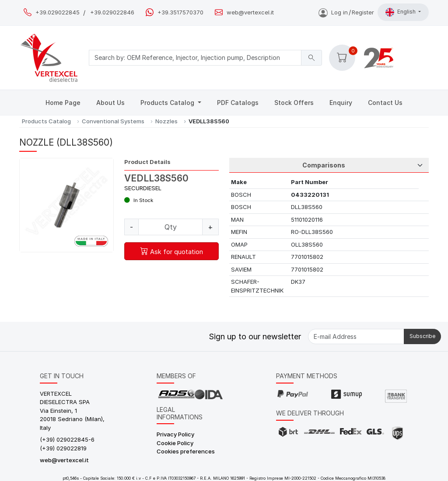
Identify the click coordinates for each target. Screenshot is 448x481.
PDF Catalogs (238, 103)
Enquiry (341, 103)
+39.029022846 (112, 12)
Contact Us (385, 103)
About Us (110, 103)
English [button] (401, 12)
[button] (342, 58)
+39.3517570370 (180, 12)
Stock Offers (294, 103)
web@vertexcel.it (250, 12)
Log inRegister (346, 12)
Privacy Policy (175, 434)
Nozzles (166, 121)
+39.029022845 (58, 12)
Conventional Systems (113, 121)
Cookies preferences (186, 451)
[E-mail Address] (356, 336)
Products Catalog (168, 103)
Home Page (63, 103)
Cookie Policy (175, 443)
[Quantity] (170, 227)
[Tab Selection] (329, 165)
